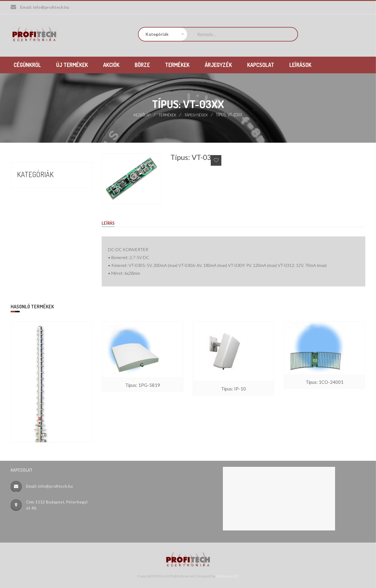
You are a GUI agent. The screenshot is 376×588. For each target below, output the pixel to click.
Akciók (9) (28, 188)
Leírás (109, 223)
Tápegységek (196, 114)
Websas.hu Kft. (227, 576)
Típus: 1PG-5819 (143, 385)
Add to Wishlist (216, 160)
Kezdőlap (142, 114)
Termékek (167, 114)
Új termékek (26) (37, 220)
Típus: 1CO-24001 (324, 382)
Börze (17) (28, 198)
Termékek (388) (35, 209)
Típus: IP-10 (233, 389)
